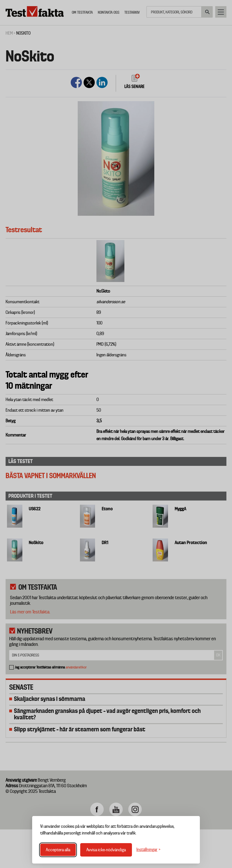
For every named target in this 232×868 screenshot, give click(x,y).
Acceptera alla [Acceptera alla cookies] (58, 850)
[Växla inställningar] (148, 850)
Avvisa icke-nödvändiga (106, 850)
